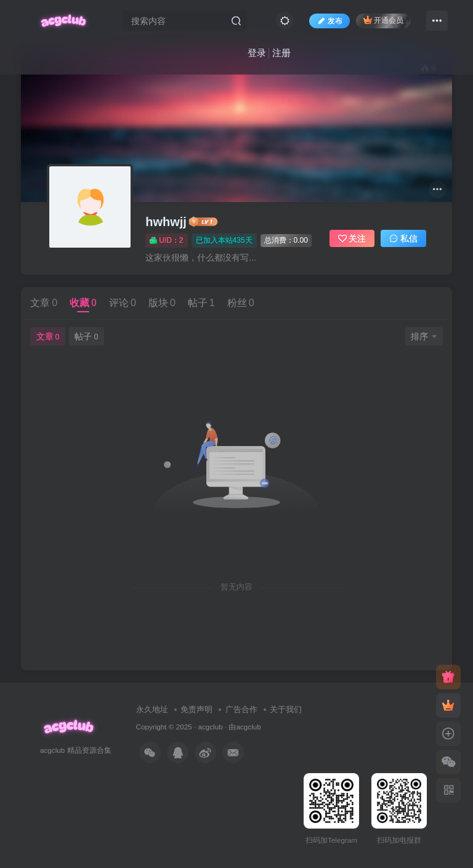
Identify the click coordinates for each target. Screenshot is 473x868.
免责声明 (196, 709)
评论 (123, 303)
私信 (403, 238)
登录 (257, 53)
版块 (162, 303)
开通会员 (383, 20)
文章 (44, 303)
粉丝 (241, 303)
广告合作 (241, 709)
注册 (281, 53)
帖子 (201, 303)
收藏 (83, 303)
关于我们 (286, 709)
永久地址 (152, 709)
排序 (424, 336)
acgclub (210, 727)
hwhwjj (166, 222)
